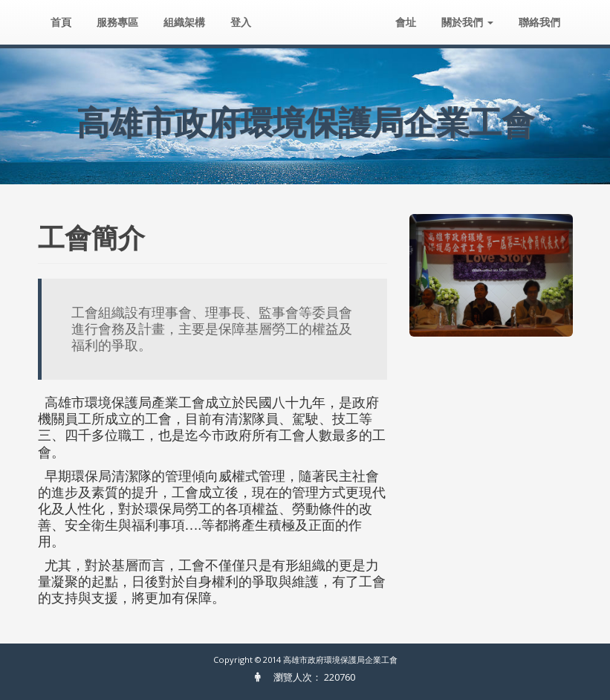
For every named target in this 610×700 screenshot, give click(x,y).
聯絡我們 (539, 22)
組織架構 (184, 22)
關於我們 (467, 22)
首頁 (61, 22)
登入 (241, 22)
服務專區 (117, 22)
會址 (406, 22)
